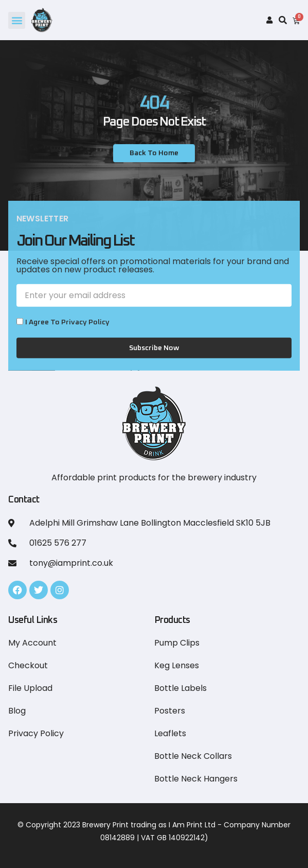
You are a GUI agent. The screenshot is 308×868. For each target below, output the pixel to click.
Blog (17, 711)
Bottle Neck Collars (193, 756)
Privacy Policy (36, 733)
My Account (32, 643)
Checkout (28, 665)
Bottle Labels (180, 688)
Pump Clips (177, 643)
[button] (17, 20)
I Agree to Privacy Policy (67, 337)
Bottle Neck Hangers (196, 779)
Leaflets (170, 733)
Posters (170, 711)
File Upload (30, 688)
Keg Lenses (177, 665)
